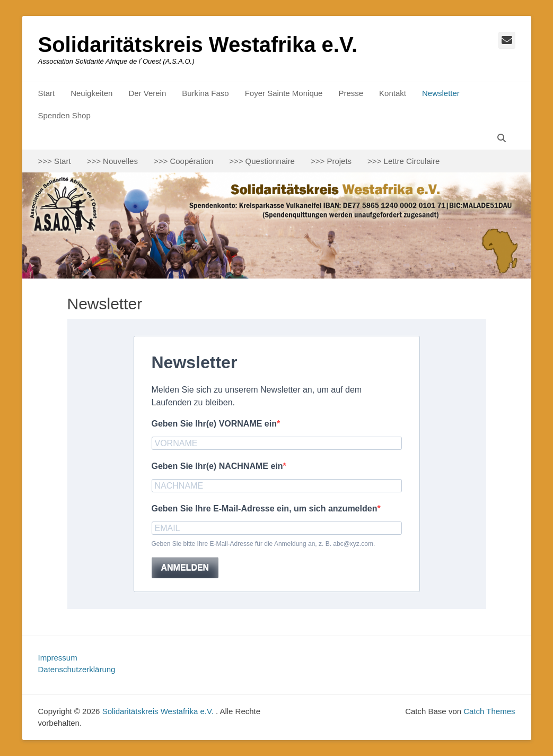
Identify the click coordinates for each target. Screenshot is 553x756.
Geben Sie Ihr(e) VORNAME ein (214, 424)
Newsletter (441, 93)
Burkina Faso (205, 93)
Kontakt (393, 93)
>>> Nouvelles (112, 161)
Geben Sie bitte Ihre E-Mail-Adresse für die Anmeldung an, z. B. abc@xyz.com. (264, 544)
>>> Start (55, 161)
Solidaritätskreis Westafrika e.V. (198, 45)
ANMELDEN (185, 567)
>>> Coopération (183, 161)
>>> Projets (331, 161)
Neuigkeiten (91, 93)
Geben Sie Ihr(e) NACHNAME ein (217, 466)
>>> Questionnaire (262, 161)
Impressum (58, 658)
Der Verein (147, 93)
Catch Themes (489, 711)
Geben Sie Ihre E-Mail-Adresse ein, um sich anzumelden (265, 509)
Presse (351, 93)
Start (47, 93)
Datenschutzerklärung (77, 669)
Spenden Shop (64, 115)
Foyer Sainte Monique (284, 93)
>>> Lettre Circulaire (403, 161)
